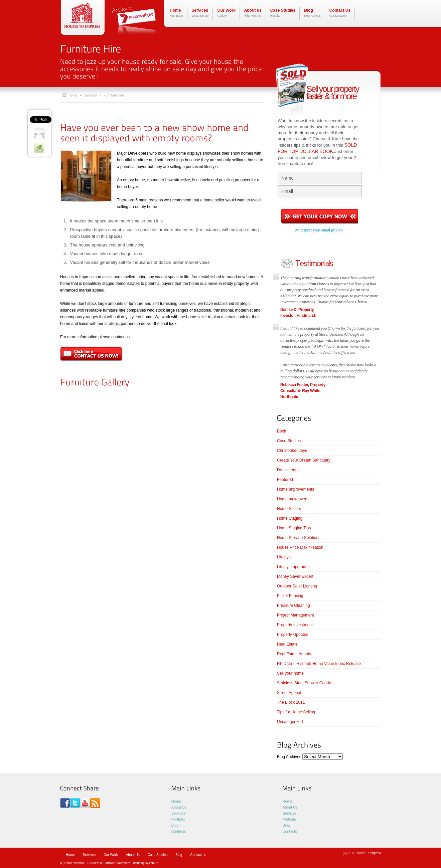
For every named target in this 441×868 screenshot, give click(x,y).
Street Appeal (289, 693)
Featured (285, 480)
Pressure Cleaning (293, 605)
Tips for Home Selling (296, 712)
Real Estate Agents (294, 654)
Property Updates (292, 635)
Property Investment (295, 625)
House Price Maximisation (300, 547)
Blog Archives (289, 757)
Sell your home (290, 673)
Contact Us (340, 13)
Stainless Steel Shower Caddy (304, 683)
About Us (179, 807)
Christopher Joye (292, 451)
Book (281, 431)
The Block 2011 (291, 702)
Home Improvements (296, 489)
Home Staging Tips (294, 528)
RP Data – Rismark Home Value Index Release (319, 664)
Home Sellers (289, 509)
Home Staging (290, 518)
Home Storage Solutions (299, 538)
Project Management (296, 615)
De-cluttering (288, 470)
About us (253, 13)
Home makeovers (293, 499)
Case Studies (283, 13)
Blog (312, 13)
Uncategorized (290, 722)
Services (200, 13)
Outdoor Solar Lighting (297, 586)
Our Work (226, 13)
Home (176, 13)
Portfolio (178, 819)
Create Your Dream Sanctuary (304, 460)
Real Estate (287, 644)
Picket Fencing (290, 596)
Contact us (198, 855)
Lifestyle (284, 557)
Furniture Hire (114, 95)
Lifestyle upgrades (293, 567)
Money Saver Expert (295, 576)
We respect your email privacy (319, 230)
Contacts (179, 831)
